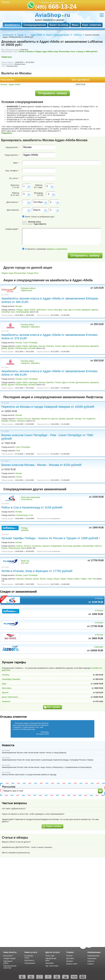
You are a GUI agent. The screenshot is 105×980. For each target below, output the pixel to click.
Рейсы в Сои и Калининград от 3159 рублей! (32, 507)
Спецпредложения (35, 25)
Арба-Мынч (41, 310)
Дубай (4, 348)
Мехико (13, 421)
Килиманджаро (23, 312)
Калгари (78, 419)
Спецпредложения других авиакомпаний (35, 489)
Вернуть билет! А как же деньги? (16, 842)
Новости (8, 745)
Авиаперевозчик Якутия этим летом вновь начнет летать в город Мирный (34, 753)
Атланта (20, 419)
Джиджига (86, 310)
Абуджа (5, 273)
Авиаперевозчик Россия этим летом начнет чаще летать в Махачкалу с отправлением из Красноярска (47, 767)
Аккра (11, 273)
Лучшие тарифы (14, 662)
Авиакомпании (93, 956)
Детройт (70, 419)
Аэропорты (92, 958)
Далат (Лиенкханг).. (10, 697)
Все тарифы (54, 707)
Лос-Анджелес (89, 419)
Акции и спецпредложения (58, 35)
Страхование (30, 963)
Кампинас (6, 701)
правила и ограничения (57, 249)
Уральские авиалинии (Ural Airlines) (31, 498)
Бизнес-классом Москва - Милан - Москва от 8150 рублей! (42, 465)
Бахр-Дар (58, 310)
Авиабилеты (12, 25)
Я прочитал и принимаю (45, 249)
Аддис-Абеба (37, 35)
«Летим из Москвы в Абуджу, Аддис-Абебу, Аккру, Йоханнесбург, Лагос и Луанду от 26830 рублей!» (58, 52)
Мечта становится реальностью (16, 853)
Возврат (70, 961)
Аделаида (33, 346)
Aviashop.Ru (8, 35)
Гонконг (58, 346)
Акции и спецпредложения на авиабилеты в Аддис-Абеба (48, 280)
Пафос (77, 579)
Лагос (36, 273)
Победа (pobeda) (25, 529)
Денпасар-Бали (83, 346)
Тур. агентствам (52, 966)
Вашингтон (46, 419)
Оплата (69, 956)
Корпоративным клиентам (10, 967)
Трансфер (49, 963)
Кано (13, 312)
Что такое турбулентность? (14, 809)
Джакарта (95, 346)
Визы (75, 25)
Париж (63, 579)
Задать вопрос (54, 826)
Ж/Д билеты (29, 960)
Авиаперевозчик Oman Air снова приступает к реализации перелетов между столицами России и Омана (48, 760)
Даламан (77, 546)
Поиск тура (50, 956)
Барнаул (46, 546)
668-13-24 (56, 6)
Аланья (19, 546)
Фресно (5, 693)
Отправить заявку (53, 93)
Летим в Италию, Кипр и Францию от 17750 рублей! (37, 571)
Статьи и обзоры (15, 838)
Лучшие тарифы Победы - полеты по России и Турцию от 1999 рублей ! (51, 538)
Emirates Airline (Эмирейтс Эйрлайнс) (30, 326)
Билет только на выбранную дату (38, 217)
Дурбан (11, 348)
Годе (65, 310)
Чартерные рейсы (8, 962)
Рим (18, 451)
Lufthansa (77, 35)
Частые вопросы (14, 803)
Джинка (95, 310)
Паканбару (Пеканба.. (11, 679)
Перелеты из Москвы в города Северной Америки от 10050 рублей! (48, 407)
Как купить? (8, 956)
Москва (19, 306)
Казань (4, 548)
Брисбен (50, 346)
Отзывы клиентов (13, 717)
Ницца (50, 579)
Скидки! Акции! (9, 958)
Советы (90, 964)
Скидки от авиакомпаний (18, 592)
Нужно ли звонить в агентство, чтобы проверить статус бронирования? (33, 814)
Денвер (62, 419)
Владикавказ (56, 546)
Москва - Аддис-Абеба (10, 84)
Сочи (31, 515)
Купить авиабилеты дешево (50, 20)
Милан (19, 477)
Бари (4, 684)
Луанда (30, 273)
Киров (24, 548)
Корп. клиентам (92, 25)
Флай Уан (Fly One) (25, 562)
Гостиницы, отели (29, 957)
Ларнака (20, 579)
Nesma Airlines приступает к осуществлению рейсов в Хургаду (29, 775)
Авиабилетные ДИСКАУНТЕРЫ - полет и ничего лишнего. (27, 847)
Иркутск (98, 546)
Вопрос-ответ (72, 964)
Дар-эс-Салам (74, 310)
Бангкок (42, 346)
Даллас (55, 419)
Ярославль (7, 688)
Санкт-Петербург (30, 343)
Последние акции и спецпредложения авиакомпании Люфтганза (53, 397)
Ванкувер (36, 419)
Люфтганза (7, 57)
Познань (6, 675)
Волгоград (67, 546)
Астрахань (37, 546)
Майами (5, 421)
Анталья (27, 546)
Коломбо (32, 348)
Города (20, 35)
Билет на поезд (59, 25)
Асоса (50, 310)
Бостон (28, 419)
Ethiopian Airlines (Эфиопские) (28, 289)
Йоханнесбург (20, 273)
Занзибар (5, 312)
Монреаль (21, 421)
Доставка (70, 958)
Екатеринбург (88, 546)
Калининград (22, 515)
